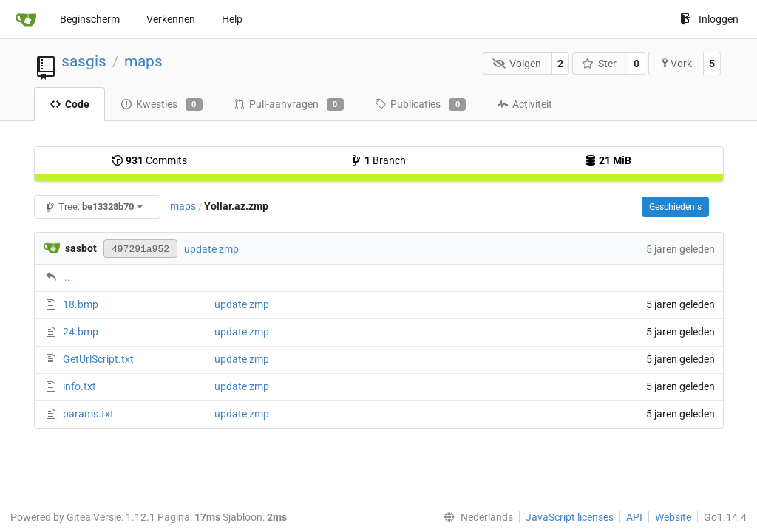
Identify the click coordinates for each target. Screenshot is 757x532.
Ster (600, 64)
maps (143, 61)
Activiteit (525, 104)
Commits (149, 160)
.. (67, 277)
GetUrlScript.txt (98, 359)
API (634, 517)
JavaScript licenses (570, 517)
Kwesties (162, 105)
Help (232, 19)
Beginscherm (90, 19)
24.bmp (81, 332)
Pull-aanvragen (289, 105)
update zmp (211, 249)
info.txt (79, 386)
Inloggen (709, 19)
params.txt (88, 414)
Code (69, 104)
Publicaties (420, 105)
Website (673, 517)
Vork (676, 63)
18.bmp (81, 304)
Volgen (517, 64)
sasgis (84, 61)
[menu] (475, 517)
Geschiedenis (675, 207)
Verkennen (171, 19)
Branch (378, 160)
